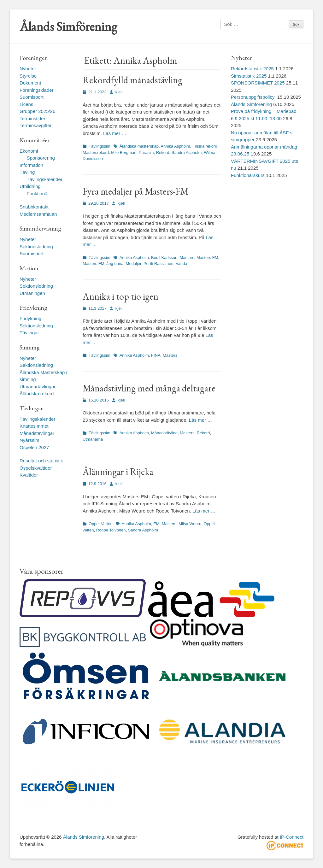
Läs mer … (115, 133)
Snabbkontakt (34, 207)
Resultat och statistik (41, 461)
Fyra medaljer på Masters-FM (136, 191)
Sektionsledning (36, 246)
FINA (156, 355)
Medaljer (134, 264)
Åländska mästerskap (139, 146)
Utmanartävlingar (38, 387)
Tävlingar (29, 333)
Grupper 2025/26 (37, 111)
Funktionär (38, 194)
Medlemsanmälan (38, 214)
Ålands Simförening (68, 26)
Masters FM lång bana (103, 264)
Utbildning (30, 186)
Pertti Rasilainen (159, 264)
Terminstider (32, 118)
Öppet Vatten (101, 524)
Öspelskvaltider (36, 468)
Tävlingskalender (45, 179)
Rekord (163, 152)
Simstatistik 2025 (249, 76)
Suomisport (32, 97)
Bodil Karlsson (164, 258)
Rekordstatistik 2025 (252, 69)
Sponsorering (41, 158)
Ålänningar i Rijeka (118, 472)
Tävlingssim (100, 146)
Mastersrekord (96, 152)
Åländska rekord (37, 393)
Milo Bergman (124, 152)
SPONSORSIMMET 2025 (258, 83)
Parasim (146, 152)
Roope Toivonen (111, 530)
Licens (26, 104)
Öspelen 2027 (34, 447)
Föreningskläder (37, 90)
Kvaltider (29, 475)
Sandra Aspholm (187, 152)
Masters (187, 258)
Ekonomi (29, 151)
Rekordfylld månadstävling (132, 80)
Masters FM (207, 258)
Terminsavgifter (36, 125)
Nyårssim (29, 440)
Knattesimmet (34, 426)
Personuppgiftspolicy (253, 97)
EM (156, 524)
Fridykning (30, 318)
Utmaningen (32, 293)
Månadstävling (164, 433)
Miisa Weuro (190, 524)
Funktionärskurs (248, 175)
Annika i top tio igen (120, 296)
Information (31, 165)
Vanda (182, 264)
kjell (119, 92)
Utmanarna (93, 439)
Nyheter (28, 69)
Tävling (27, 172)
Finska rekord (205, 146)
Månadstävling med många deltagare (149, 388)
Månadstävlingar (37, 433)
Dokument (30, 83)
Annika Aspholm (175, 146)
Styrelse (28, 76)
